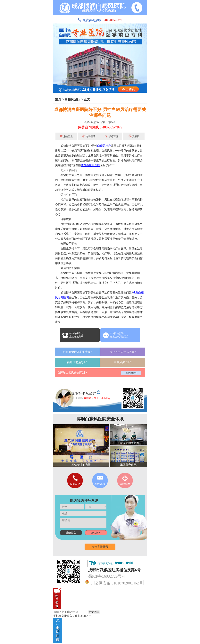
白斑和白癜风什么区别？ (72, 373)
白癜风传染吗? (123, 362)
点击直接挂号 (100, 547)
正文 (87, 99)
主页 (58, 99)
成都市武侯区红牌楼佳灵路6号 (100, 122)
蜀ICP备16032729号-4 (106, 576)
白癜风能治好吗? (77, 362)
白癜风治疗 (72, 99)
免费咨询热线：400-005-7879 (100, 127)
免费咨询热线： (100, 20)
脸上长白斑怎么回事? (123, 352)
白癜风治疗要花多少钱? (77, 352)
